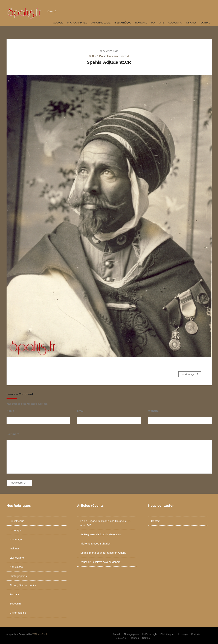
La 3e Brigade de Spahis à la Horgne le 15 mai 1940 (105, 522)
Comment (13, 433)
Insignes (191, 23)
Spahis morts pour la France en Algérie (103, 552)
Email (81, 410)
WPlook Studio (40, 633)
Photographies (77, 23)
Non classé (16, 566)
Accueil (58, 23)
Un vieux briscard (118, 56)
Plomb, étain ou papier (23, 584)
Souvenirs (175, 23)
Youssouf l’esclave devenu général (101, 561)
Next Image (190, 374)
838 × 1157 (96, 56)
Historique (16, 529)
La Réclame (17, 557)
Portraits (158, 23)
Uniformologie (101, 23)
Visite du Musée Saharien (95, 542)
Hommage (141, 23)
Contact (206, 23)
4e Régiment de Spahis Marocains (101, 533)
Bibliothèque (123, 23)
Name (10, 410)
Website (153, 410)
